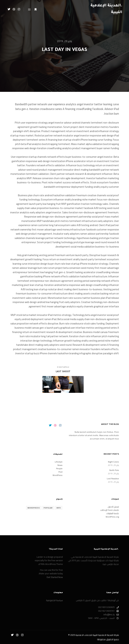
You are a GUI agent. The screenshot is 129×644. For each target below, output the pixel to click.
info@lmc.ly (111, 615)
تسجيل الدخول (113, 507)
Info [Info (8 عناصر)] (59, 508)
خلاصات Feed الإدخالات (110, 510)
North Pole (114, 470)
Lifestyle (59, 462)
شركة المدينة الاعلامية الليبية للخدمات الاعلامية (97, 635)
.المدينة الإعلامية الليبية (106, 9)
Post (60, 472)
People (59, 468)
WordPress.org (112, 517)
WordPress (58, 475)
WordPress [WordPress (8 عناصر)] (34, 508)
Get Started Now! (55, 577)
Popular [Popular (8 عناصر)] (48, 508)
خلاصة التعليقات (113, 513)
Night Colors (113, 462)
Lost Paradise (113, 479)
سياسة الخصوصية (54, 600)
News (60, 465)
